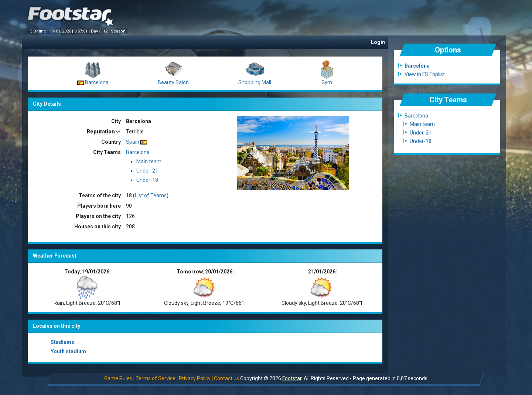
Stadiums (62, 342)
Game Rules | (119, 378)
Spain (133, 142)
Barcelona (97, 82)
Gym (327, 82)
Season (119, 31)
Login (378, 42)
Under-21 (147, 171)
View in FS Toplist (425, 74)
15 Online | (39, 31)
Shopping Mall (255, 82)
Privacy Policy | (196, 378)
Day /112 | (101, 31)
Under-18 (147, 180)
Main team (149, 161)
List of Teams (151, 195)
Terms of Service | (157, 378)
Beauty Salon (173, 82)
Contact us (226, 378)
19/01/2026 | (62, 31)
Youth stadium (68, 351)
